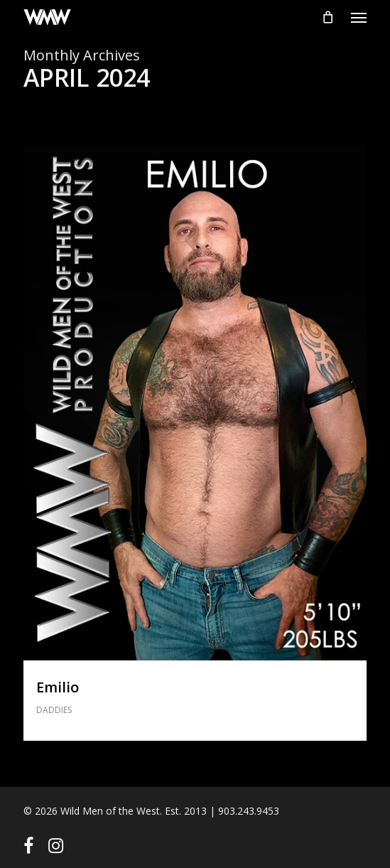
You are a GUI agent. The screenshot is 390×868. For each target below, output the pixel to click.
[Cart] (327, 17)
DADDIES (54, 710)
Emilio (58, 687)
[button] (359, 17)
